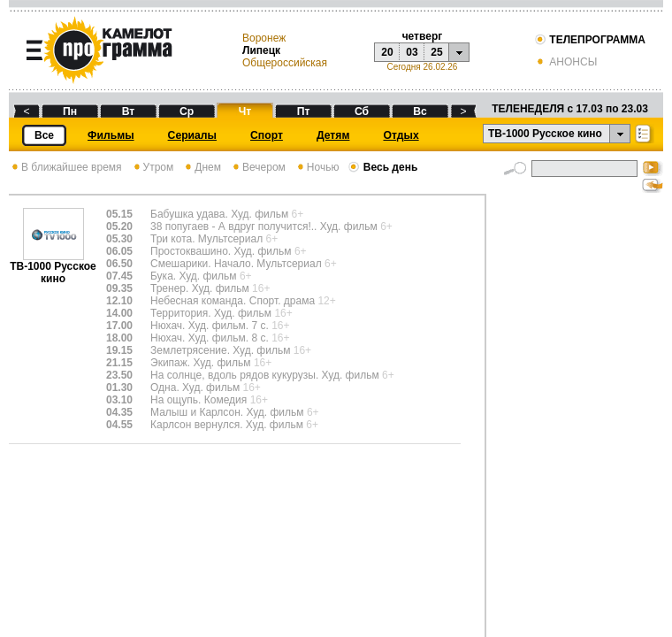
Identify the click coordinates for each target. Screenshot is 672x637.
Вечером (258, 167)
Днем (202, 167)
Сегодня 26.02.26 (422, 67)
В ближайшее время (65, 167)
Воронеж (264, 38)
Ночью (317, 167)
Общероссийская (285, 63)
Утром (153, 167)
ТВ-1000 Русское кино (53, 268)
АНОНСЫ (565, 62)
